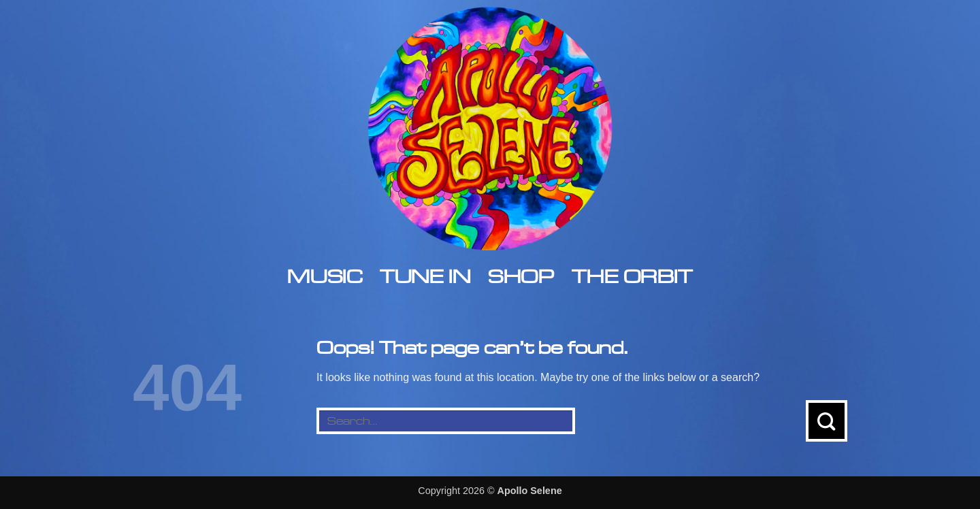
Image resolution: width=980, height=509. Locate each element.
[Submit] (827, 421)
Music (325, 276)
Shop (521, 276)
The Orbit (632, 276)
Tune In (425, 276)
